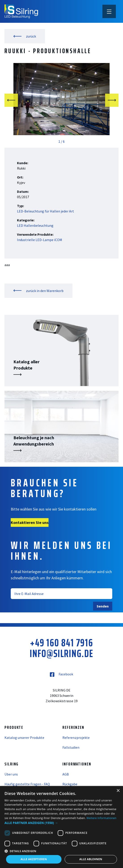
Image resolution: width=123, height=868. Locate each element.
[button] (61, 823)
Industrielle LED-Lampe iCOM (40, 240)
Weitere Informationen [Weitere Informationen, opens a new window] (102, 818)
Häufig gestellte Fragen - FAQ (27, 784)
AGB (66, 774)
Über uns (11, 774)
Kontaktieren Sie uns (30, 522)
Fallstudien (71, 747)
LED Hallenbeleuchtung (35, 225)
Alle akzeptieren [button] (34, 859)
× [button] (118, 791)
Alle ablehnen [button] (91, 859)
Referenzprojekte (76, 738)
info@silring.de (61, 654)
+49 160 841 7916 (61, 643)
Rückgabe (70, 784)
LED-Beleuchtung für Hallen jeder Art (46, 211)
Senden (103, 606)
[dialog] (61, 827)
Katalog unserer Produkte (24, 738)
